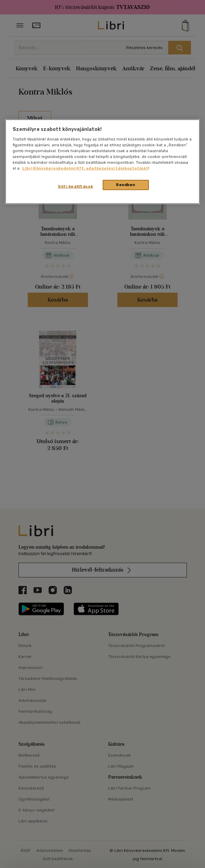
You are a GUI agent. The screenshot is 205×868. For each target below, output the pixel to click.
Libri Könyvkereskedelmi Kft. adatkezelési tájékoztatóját (85, 168)
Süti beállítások (75, 186)
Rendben (126, 185)
